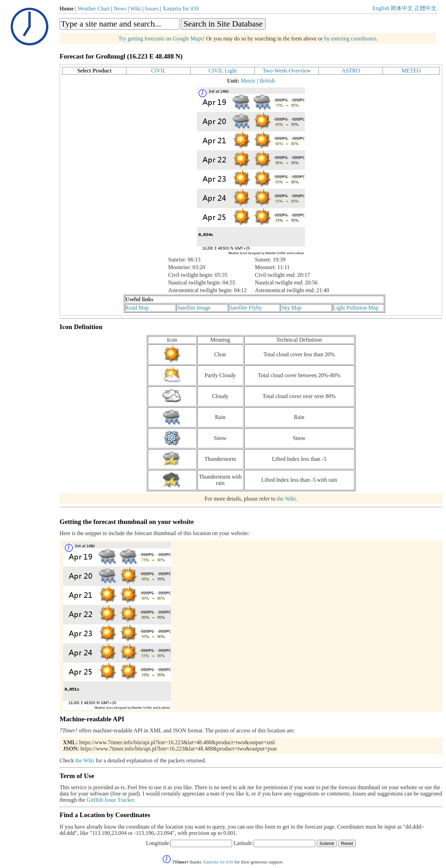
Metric (248, 81)
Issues (152, 9)
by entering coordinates (350, 39)
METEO (411, 71)
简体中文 (402, 8)
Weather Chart (93, 9)
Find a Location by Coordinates (105, 815)
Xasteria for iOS (181, 9)
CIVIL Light (222, 71)
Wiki (135, 9)
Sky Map (291, 308)
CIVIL (159, 71)
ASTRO (351, 71)
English (381, 8)
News (120, 9)
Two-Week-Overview (287, 71)
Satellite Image (194, 308)
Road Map (137, 308)
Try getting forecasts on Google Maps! (162, 39)
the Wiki (286, 499)
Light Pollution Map (356, 308)
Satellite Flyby (246, 308)
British (267, 81)
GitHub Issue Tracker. (111, 800)
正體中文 (425, 8)
